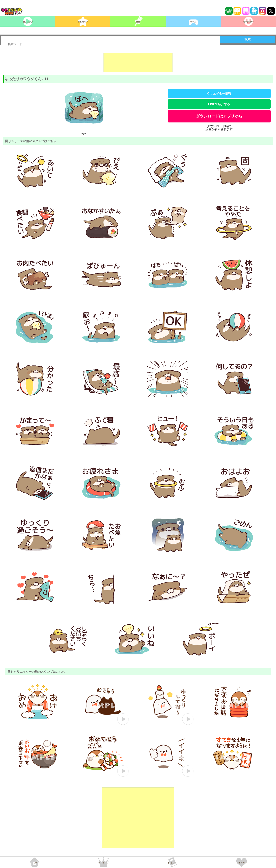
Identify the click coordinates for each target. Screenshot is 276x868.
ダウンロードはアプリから (219, 116)
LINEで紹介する (219, 104)
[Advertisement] (138, 61)
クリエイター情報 (219, 94)
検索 (248, 39)
